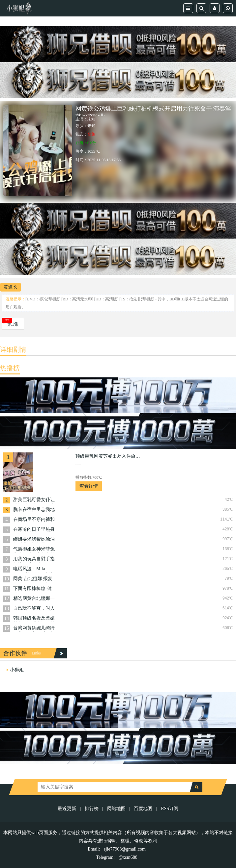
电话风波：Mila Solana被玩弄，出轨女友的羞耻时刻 (33, 569)
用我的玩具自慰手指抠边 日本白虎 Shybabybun (34, 560)
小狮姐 (17, 670)
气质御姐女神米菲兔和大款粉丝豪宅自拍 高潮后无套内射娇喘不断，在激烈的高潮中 (34, 550)
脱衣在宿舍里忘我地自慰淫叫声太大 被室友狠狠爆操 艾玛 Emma (35, 510)
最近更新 (67, 809)
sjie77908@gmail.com (125, 849)
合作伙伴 (15, 653)
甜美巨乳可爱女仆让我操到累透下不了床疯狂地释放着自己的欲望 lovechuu (34, 500)
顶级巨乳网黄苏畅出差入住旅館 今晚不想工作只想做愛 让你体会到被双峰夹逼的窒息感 (108, 456)
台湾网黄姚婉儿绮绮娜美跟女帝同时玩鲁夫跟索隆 (34, 629)
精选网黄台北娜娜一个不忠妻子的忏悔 (34, 599)
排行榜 (92, 809)
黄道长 (11, 287)
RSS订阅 (170, 809)
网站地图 (116, 809)
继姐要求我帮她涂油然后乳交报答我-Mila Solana (34, 540)
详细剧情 (13, 349)
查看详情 (89, 486)
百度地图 (143, 809)
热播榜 (10, 368)
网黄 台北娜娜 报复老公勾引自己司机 (33, 579)
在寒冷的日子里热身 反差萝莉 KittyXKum (34, 530)
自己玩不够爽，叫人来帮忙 (34, 609)
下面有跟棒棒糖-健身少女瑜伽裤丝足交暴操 (34, 589)
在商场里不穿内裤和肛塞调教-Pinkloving (34, 520)
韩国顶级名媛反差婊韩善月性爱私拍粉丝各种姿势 (34, 619)
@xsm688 (128, 857)
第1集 (13, 324)
